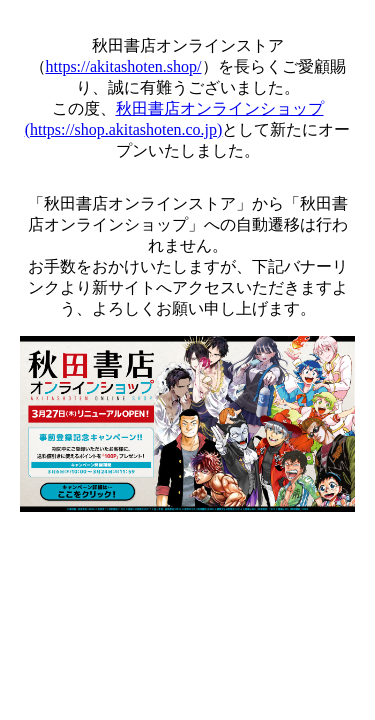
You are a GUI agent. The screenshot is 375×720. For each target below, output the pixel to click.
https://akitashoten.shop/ (124, 66)
